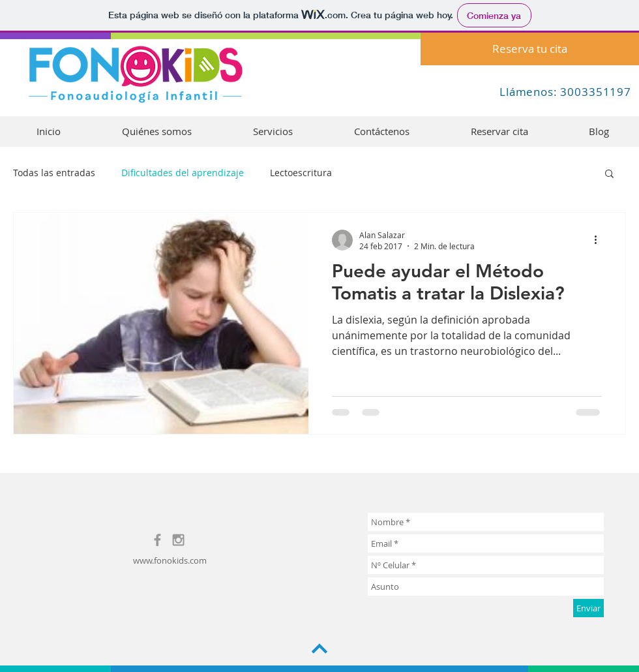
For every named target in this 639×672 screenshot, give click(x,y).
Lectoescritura (301, 173)
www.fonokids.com (170, 560)
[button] (609, 175)
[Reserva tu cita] (530, 49)
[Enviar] (588, 608)
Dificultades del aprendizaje (183, 173)
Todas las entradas (54, 173)
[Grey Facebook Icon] (157, 540)
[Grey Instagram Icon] (178, 540)
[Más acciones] (600, 240)
